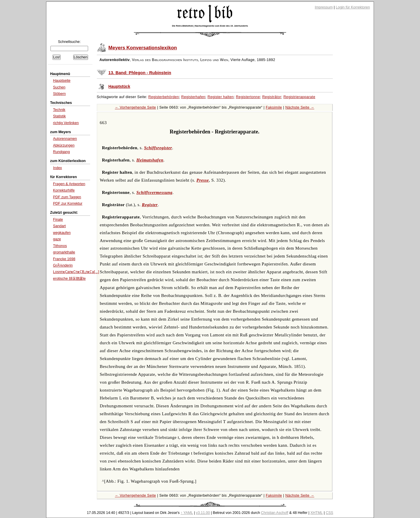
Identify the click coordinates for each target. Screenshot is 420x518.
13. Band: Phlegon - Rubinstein (140, 73)
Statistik (60, 116)
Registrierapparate (299, 97)
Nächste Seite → (300, 107)
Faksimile (274, 107)
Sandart (60, 226)
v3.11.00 (203, 513)
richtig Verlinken (66, 123)
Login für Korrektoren (353, 7)
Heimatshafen (150, 160)
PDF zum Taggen (67, 197)
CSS (330, 513)
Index (58, 168)
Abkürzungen (64, 145)
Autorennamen (65, 139)
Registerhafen (193, 97)
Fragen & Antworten (69, 184)
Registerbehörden (164, 97)
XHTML (316, 513)
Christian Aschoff (275, 513)
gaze (57, 239)
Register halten (221, 97)
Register (150, 205)
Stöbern (60, 94)
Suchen (59, 87)
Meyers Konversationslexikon (143, 48)
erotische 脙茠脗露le (69, 279)
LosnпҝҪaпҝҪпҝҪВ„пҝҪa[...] (76, 272)
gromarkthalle (64, 252)
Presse (203, 180)
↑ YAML (187, 513)
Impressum (324, 7)
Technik (59, 110)
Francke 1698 (64, 259)
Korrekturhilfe (64, 190)
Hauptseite (62, 81)
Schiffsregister (158, 148)
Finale (58, 220)
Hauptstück (119, 87)
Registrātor (272, 97)
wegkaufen (62, 233)
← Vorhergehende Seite (135, 107)
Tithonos (60, 246)
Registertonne (248, 97)
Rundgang (62, 152)
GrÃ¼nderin (63, 265)
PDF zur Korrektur (68, 204)
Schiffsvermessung (154, 192)
